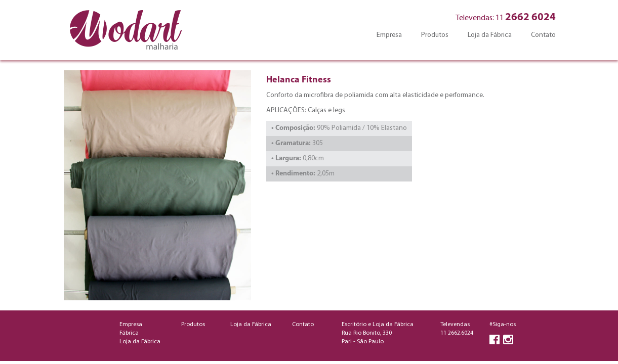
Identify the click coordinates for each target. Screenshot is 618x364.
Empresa (389, 35)
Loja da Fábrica (490, 35)
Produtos (435, 35)
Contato (543, 35)
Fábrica (129, 333)
